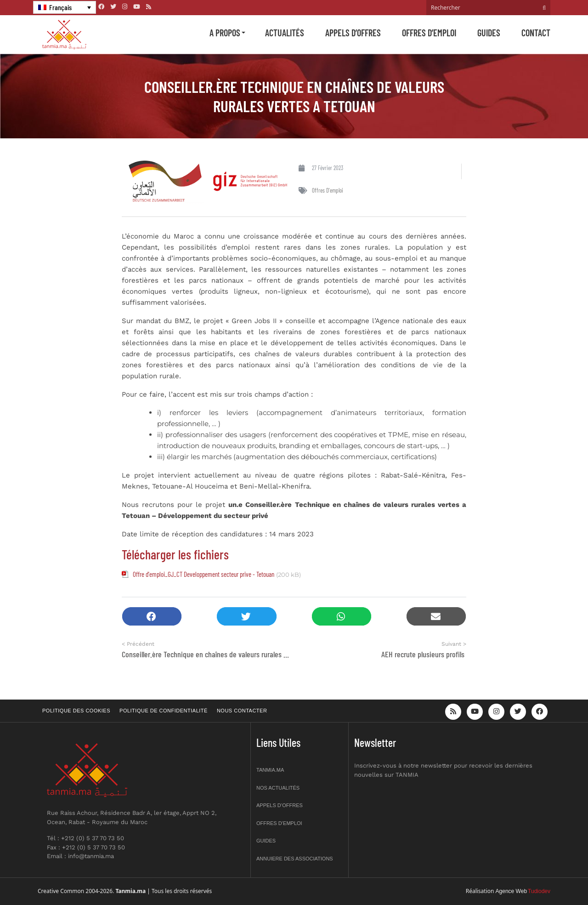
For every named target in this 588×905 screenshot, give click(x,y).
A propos (225, 33)
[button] (152, 617)
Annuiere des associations (295, 859)
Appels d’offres (353, 33)
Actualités (285, 33)
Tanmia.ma (270, 770)
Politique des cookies (76, 711)
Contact (536, 33)
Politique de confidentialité (164, 711)
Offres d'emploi (328, 190)
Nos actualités (278, 788)
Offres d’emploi (429, 33)
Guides (489, 33)
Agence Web (512, 891)
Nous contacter (242, 711)
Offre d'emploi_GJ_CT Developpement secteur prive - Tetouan (204, 574)
